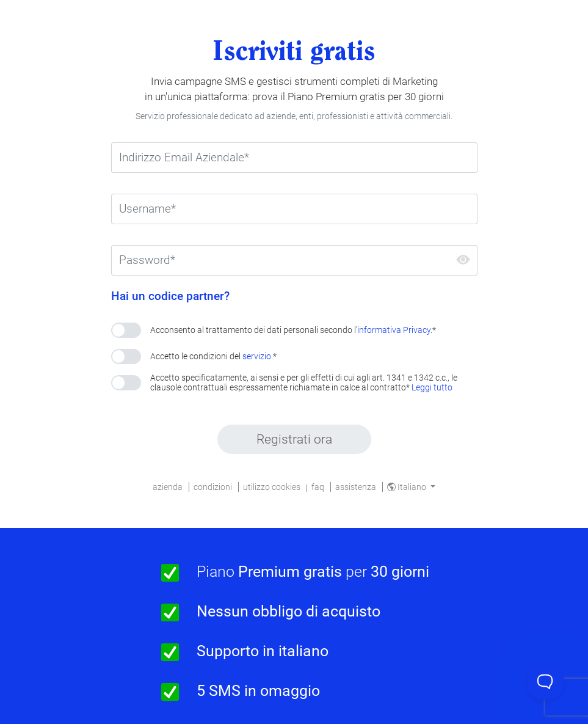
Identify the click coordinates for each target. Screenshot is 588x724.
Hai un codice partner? (170, 296)
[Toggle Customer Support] (545, 681)
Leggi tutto (432, 387)
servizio (257, 356)
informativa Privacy (394, 330)
